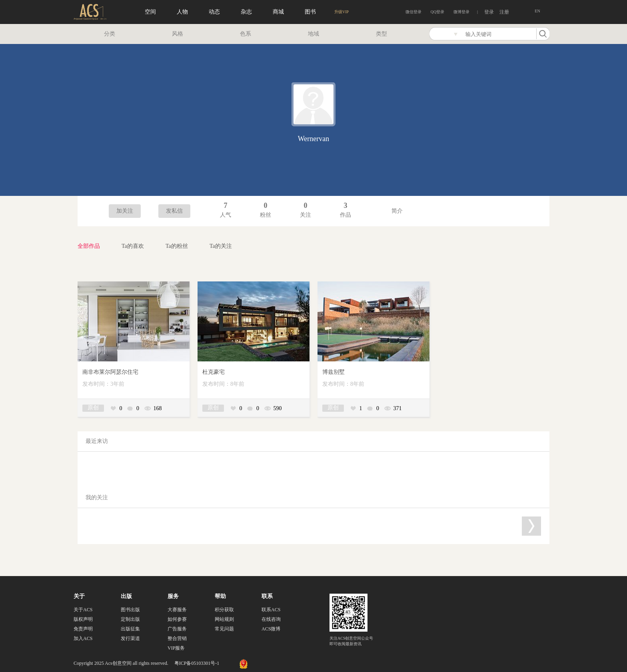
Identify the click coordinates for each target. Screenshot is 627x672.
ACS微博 (271, 629)
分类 (110, 34)
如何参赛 (177, 619)
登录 (489, 12)
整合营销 (177, 638)
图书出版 (130, 610)
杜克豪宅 (214, 372)
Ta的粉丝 (177, 246)
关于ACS (83, 610)
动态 (214, 12)
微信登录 (413, 12)
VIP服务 (176, 648)
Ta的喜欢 (133, 246)
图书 (310, 12)
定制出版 (130, 619)
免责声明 (83, 629)
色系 (246, 34)
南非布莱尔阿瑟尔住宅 (110, 372)
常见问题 (224, 629)
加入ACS (83, 638)
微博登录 (461, 12)
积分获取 (224, 610)
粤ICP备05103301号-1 (197, 663)
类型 (381, 34)
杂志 (246, 12)
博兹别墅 (333, 372)
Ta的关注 (221, 246)
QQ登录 (437, 12)
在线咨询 (271, 619)
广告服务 (177, 629)
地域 (313, 34)
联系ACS (271, 610)
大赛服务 (177, 610)
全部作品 (89, 246)
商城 (278, 12)
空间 (150, 12)
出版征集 (130, 629)
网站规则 (224, 619)
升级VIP (341, 12)
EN (537, 11)
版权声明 (83, 619)
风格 (178, 34)
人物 (182, 12)
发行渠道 (130, 638)
